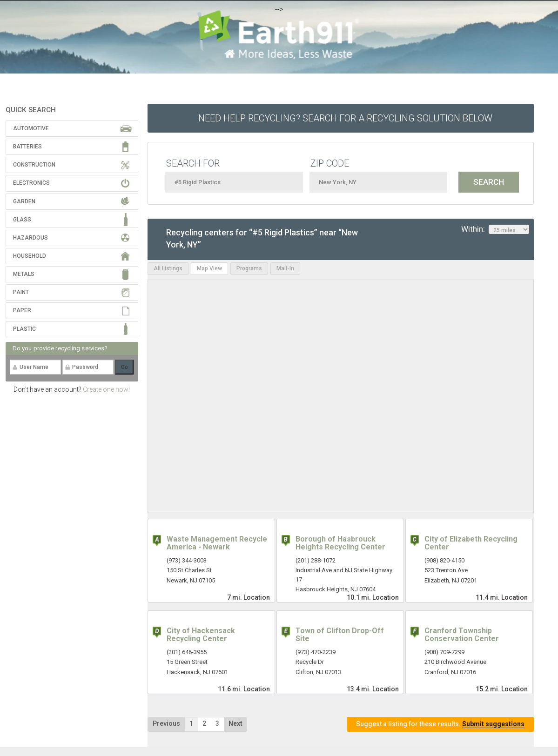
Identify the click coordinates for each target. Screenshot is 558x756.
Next (235, 723)
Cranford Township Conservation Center (462, 635)
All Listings (168, 268)
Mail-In (285, 268)
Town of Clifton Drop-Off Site (340, 635)
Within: (495, 229)
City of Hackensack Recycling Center (201, 635)
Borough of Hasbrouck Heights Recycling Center (340, 543)
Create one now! (106, 389)
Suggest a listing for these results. (440, 724)
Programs (249, 268)
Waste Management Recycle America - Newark (217, 543)
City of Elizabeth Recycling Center (471, 543)
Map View (209, 268)
